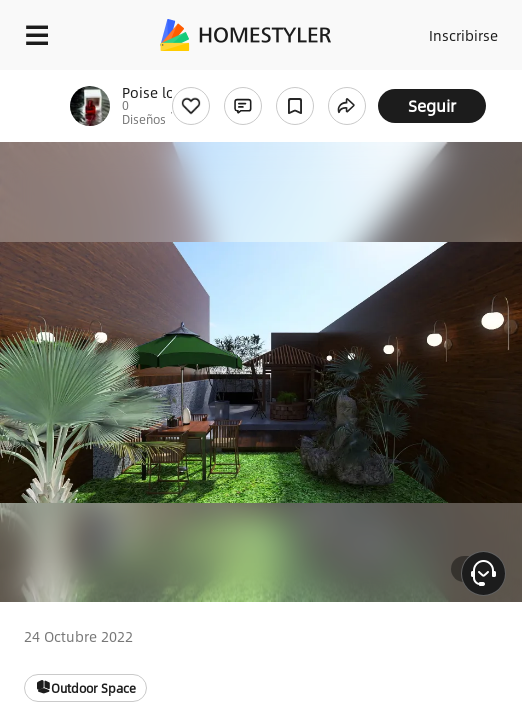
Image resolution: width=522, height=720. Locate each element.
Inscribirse (463, 35)
